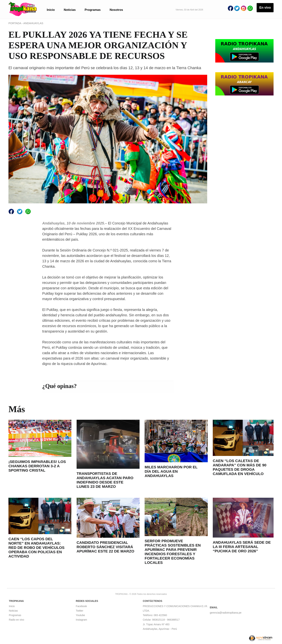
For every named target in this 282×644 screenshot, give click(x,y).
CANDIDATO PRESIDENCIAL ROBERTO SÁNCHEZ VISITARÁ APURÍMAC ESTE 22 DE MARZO (105, 547)
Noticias (70, 10)
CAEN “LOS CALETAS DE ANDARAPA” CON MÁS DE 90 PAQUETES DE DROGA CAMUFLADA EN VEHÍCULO (240, 467)
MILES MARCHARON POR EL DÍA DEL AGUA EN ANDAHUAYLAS (171, 471)
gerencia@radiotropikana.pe (226, 613)
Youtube (80, 615)
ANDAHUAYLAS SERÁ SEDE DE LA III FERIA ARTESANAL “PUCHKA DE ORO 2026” (242, 547)
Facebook (81, 606)
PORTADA (15, 23)
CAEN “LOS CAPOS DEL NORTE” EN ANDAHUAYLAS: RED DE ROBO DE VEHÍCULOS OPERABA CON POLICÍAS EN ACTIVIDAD (37, 548)
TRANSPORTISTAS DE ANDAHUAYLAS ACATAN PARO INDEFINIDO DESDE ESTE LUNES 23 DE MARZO (105, 480)
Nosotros (116, 10)
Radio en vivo (16, 620)
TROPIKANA (121, 594)
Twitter (80, 611)
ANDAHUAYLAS (33, 23)
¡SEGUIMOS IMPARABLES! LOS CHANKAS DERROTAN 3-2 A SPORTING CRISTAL (37, 466)
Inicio (51, 10)
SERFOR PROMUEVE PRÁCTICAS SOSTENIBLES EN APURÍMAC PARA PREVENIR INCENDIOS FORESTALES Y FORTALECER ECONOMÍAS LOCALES (173, 552)
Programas (93, 10)
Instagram (81, 620)
